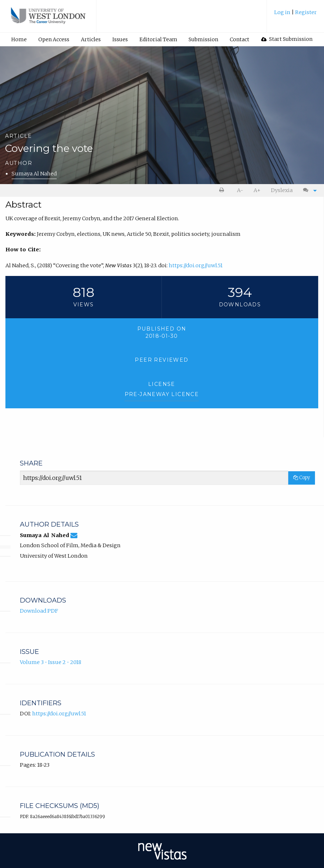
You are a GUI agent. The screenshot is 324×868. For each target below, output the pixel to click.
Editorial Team (158, 39)
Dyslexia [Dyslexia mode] (282, 190)
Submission (203, 39)
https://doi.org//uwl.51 (196, 265)
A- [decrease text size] (240, 190)
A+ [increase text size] (257, 190)
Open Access (54, 39)
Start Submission (287, 39)
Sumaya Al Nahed (34, 174)
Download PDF (39, 611)
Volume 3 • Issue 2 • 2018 (51, 662)
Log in (283, 12)
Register (306, 12)
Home (19, 39)
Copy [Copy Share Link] (302, 478)
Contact (239, 39)
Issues (120, 39)
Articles (91, 39)
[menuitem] (295, 15)
